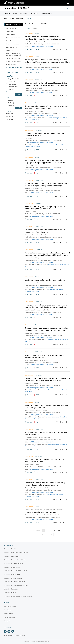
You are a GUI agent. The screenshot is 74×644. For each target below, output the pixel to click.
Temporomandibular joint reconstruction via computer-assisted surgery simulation (45, 356)
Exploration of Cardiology (11, 589)
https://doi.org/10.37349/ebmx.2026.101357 (41, 193)
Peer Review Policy (9, 617)
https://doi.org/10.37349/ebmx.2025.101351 (41, 337)
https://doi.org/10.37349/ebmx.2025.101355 (41, 239)
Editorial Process (11, 50)
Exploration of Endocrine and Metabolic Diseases (18, 596)
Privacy (17, 635)
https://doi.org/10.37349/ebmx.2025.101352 (41, 314)
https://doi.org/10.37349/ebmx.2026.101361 (41, 92)
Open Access (8, 610)
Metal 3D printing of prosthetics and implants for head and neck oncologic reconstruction (46, 406)
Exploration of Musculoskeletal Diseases (15, 571)
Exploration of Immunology (11, 556)
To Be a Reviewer (11, 64)
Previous (37, 531)
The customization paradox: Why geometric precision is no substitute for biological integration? (47, 107)
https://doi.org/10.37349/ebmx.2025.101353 (41, 287)
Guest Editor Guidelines (13, 44)
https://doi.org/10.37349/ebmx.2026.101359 (41, 143)
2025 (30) (11, 103)
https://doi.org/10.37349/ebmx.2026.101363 (41, 46)
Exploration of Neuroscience (12, 567)
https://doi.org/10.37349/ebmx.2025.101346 (41, 469)
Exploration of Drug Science (12, 574)
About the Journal (11, 29)
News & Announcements (13, 38)
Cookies (22, 635)
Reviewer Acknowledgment (14, 61)
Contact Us (7, 621)
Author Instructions (11, 47)
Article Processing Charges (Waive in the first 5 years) (14, 54)
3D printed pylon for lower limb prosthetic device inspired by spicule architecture (47, 434)
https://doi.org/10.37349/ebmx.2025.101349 (41, 388)
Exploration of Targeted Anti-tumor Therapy (16, 553)
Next (60, 531)
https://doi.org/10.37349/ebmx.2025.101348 (41, 415)
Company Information (10, 606)
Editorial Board (10, 32)
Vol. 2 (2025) (9, 117)
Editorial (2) (12, 89)
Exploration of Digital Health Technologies (16, 585)
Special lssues (10, 41)
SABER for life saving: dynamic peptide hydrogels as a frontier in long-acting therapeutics (45, 208)
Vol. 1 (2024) (9, 119)
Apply (19, 94)
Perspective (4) (13, 84)
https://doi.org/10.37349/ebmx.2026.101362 (41, 69)
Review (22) (12, 82)
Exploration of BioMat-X (17, 8)
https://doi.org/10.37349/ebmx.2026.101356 (41, 216)
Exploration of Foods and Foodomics (14, 582)
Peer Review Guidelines (13, 58)
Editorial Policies (11, 35)
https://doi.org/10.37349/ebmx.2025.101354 (41, 262)
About (7, 13)
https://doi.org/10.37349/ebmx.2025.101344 (41, 519)
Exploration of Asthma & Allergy (13, 578)
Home (5, 18)
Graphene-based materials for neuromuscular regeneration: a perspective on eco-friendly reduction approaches (48, 379)
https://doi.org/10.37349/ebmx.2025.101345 (41, 492)
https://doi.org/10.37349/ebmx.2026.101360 (41, 116)
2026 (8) (11, 100)
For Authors (35, 13)
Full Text (30, 49)
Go (52, 535)
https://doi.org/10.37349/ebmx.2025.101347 (41, 442)
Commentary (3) (13, 87)
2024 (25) (11, 106)
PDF (37, 49)
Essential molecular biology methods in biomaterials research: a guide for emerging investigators (44, 511)
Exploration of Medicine (11, 549)
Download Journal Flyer (15, 68)
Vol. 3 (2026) (9, 114)
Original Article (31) (14, 79)
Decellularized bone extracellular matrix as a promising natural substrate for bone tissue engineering (45, 484)
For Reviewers (47, 13)
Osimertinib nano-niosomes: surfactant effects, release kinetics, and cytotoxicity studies (45, 231)
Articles (15, 13)
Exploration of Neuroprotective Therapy (15, 560)
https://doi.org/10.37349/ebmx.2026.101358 (41, 170)
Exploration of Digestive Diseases (13, 563)
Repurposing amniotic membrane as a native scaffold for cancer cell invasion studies (46, 461)
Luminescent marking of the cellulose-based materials (45, 280)
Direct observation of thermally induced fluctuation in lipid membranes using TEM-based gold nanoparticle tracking (46, 84)
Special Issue (24, 13)
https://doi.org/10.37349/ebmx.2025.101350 (41, 365)
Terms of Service (9, 635)
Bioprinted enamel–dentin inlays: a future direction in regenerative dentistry (44, 134)
